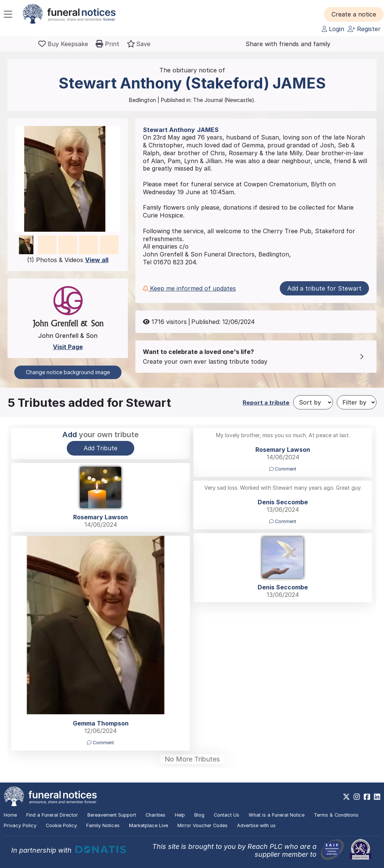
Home (10, 815)
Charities (155, 815)
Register (364, 29)
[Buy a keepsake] (63, 44)
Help (180, 815)
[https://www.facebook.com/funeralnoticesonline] (367, 797)
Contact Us (226, 815)
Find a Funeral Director (52, 815)
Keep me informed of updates (189, 288)
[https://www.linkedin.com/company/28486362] (377, 797)
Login (333, 29)
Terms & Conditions (336, 815)
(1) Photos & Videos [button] (68, 260)
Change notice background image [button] (68, 372)
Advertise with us (256, 825)
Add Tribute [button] (100, 448)
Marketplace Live (148, 825)
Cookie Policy (61, 825)
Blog (199, 815)
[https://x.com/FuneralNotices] (346, 797)
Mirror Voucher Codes (202, 825)
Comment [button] (283, 469)
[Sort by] (313, 402)
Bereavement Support (112, 815)
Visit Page (68, 347)
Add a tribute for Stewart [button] (324, 288)
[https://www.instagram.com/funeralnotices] (357, 797)
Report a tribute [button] (266, 403)
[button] (354, 14)
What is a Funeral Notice (277, 815)
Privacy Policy (20, 825)
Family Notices (103, 825)
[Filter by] (357, 402)
